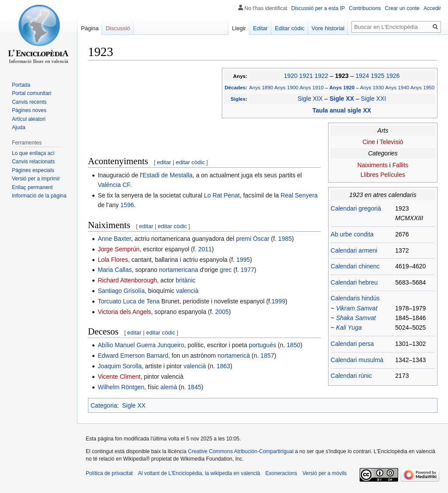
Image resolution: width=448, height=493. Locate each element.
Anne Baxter (114, 239)
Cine (369, 142)
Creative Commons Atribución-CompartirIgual (240, 451)
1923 (343, 76)
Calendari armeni (354, 250)
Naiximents (373, 165)
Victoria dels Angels (124, 312)
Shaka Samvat (356, 318)
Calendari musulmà (357, 360)
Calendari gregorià (356, 208)
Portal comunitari (31, 93)
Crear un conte (402, 8)
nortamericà (234, 356)
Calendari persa (352, 344)
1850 (293, 345)
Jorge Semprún (119, 249)
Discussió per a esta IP (318, 8)
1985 (285, 239)
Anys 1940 (397, 87)
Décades (235, 87)
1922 (321, 76)
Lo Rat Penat (222, 195)
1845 (194, 387)
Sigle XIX (310, 99)
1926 (393, 76)
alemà (169, 387)
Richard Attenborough (127, 280)
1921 (306, 76)
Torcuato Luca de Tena (128, 301)
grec (226, 270)
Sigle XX (343, 99)
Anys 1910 (312, 87)
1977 (247, 270)
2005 (222, 312)
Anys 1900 (286, 87)
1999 (278, 301)
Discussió (118, 28)
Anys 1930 (372, 87)
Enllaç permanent (32, 187)
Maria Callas (115, 270)
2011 (205, 249)
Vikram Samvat (357, 308)
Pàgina (90, 28)
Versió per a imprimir (36, 179)
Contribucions (365, 8)
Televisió (392, 142)
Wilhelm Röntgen (121, 387)
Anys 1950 (422, 87)
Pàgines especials (33, 170)
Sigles (238, 99)
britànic (186, 280)
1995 (243, 260)
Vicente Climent (119, 377)
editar (164, 162)
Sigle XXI (374, 99)
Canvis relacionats (33, 162)
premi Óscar (252, 239)
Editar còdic (290, 28)
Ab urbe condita (352, 234)
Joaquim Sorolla (119, 366)
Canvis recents (29, 102)
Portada (21, 85)
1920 (291, 76)
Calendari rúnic (351, 376)
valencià (187, 291)
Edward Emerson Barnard (133, 356)
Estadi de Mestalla (168, 175)
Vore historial (328, 28)
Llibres (369, 175)
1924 (362, 76)
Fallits (401, 165)
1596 (127, 205)
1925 (377, 76)
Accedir (432, 8)
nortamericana (178, 270)
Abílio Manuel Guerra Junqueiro (141, 345)
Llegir (239, 28)
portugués (262, 345)
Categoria (104, 405)
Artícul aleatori (29, 119)
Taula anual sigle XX (342, 110)
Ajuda (19, 127)
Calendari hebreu (354, 282)
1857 (267, 356)
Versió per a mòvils (324, 473)
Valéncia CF (114, 185)
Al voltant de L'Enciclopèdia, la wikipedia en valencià (199, 473)
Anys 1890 (261, 87)
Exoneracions (282, 473)
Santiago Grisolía (121, 291)
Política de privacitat (109, 473)
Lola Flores (113, 260)
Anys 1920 (343, 87)
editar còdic (190, 162)
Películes (393, 175)
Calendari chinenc (355, 266)
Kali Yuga (349, 327)
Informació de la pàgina (39, 196)
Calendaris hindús (355, 298)
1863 (223, 366)
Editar (260, 28)
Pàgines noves (29, 110)
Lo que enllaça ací (33, 153)
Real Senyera (299, 195)
